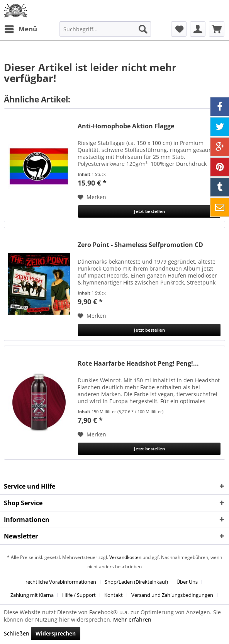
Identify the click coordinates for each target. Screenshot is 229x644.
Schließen (17, 633)
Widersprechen (56, 633)
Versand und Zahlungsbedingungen (172, 595)
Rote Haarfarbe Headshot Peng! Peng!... (138, 364)
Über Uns (187, 582)
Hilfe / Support (79, 595)
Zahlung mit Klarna (32, 595)
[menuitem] (20, 29)
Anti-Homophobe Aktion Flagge (126, 126)
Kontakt (114, 595)
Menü (21, 28)
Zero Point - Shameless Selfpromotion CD (140, 245)
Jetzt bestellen (149, 211)
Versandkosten (125, 557)
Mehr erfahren (132, 619)
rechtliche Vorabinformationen (61, 582)
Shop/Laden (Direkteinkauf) (136, 582)
